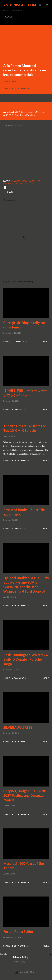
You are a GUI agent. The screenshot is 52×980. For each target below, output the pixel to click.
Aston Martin (29, 181)
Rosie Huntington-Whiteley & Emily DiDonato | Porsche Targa (26, 659)
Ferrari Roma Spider (18, 932)
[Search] (40, 5)
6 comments (19, 410)
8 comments (19, 529)
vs (32, 183)
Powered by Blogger (26, 972)
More (46, 341)
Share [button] (7, 88)
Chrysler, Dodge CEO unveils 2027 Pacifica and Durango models (25, 795)
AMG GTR (16, 181)
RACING (9, 17)
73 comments (19, 341)
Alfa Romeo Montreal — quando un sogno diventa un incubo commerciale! (25, 70)
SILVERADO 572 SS (18, 727)
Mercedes (25, 183)
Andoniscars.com (20, 5)
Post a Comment (21, 88)
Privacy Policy (19, 962)
